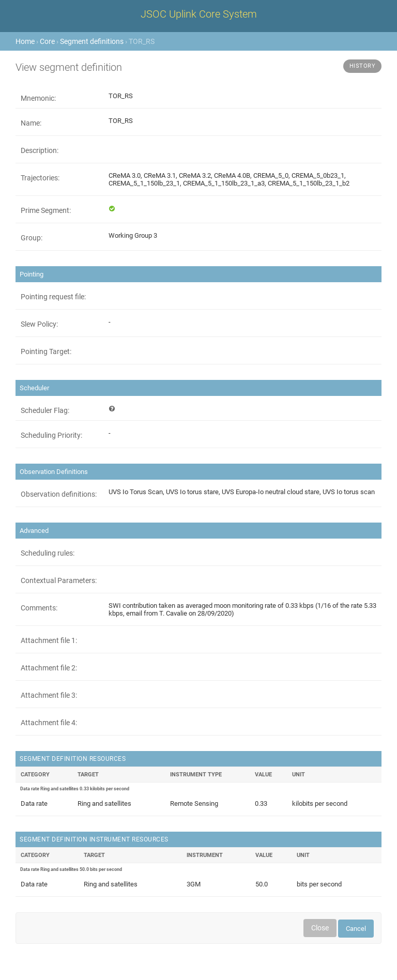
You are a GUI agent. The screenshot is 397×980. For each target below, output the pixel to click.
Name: (31, 123)
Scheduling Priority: (51, 435)
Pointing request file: (53, 297)
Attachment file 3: (49, 695)
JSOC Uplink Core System (199, 14)
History (363, 66)
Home (25, 41)
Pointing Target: (46, 351)
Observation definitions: (59, 494)
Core (47, 41)
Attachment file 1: (49, 640)
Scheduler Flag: (45, 410)
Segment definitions (92, 41)
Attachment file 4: (49, 723)
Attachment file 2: (49, 668)
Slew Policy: (39, 324)
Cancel (356, 929)
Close (320, 928)
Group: (32, 238)
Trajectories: (40, 178)
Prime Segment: (46, 210)
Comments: (39, 608)
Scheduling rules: (48, 553)
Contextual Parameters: (59, 580)
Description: (40, 150)
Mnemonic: (38, 98)
